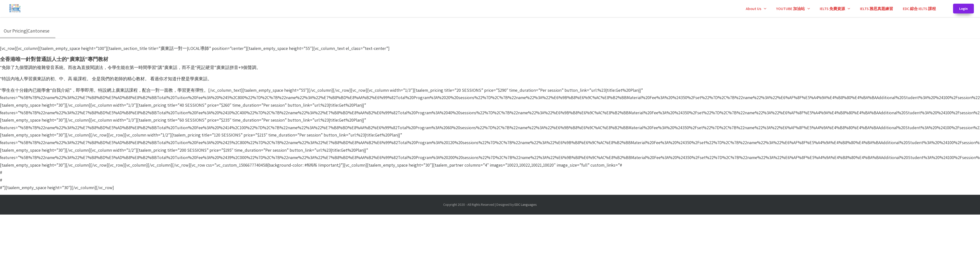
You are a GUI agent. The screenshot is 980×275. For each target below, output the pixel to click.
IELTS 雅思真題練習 (876, 9)
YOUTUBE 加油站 (790, 9)
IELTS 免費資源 (832, 9)
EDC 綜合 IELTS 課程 (919, 9)
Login (963, 9)
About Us (753, 9)
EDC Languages (526, 205)
